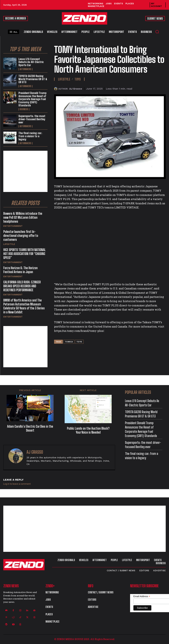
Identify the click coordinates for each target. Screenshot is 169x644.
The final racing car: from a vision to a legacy (30, 136)
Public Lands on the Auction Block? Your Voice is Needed (88, 430)
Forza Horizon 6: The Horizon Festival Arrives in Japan (20, 270)
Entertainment (13, 226)
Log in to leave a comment (17, 484)
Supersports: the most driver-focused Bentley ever (32, 119)
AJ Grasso (76, 89)
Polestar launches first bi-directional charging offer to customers (21, 236)
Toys (78, 79)
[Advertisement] (25, 171)
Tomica (69, 342)
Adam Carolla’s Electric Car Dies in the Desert (30, 428)
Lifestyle (9, 244)
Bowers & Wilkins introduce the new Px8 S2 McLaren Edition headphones (23, 217)
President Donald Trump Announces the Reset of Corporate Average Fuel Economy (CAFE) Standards (32, 99)
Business (24, 109)
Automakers (25, 69)
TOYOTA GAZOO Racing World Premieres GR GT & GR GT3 (33, 79)
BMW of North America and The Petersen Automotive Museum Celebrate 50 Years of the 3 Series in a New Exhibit (24, 306)
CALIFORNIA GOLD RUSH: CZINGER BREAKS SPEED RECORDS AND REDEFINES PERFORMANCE (22, 286)
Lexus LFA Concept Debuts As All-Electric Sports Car (31, 62)
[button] (157, 32)
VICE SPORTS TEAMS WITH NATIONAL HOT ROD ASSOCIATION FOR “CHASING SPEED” (24, 254)
